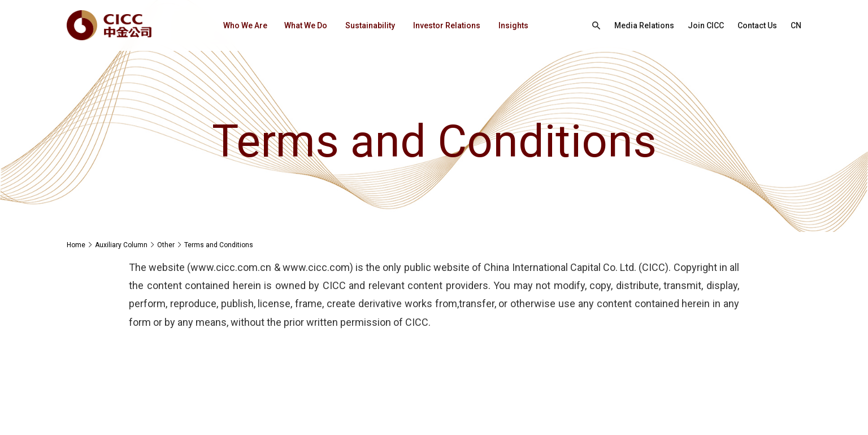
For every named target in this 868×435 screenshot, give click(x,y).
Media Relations (644, 25)
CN (796, 25)
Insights (513, 25)
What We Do (306, 25)
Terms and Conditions (219, 245)
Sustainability (370, 25)
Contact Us (757, 25)
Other (166, 245)
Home (76, 245)
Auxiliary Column (121, 245)
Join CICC (706, 25)
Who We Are (245, 25)
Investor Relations (447, 25)
